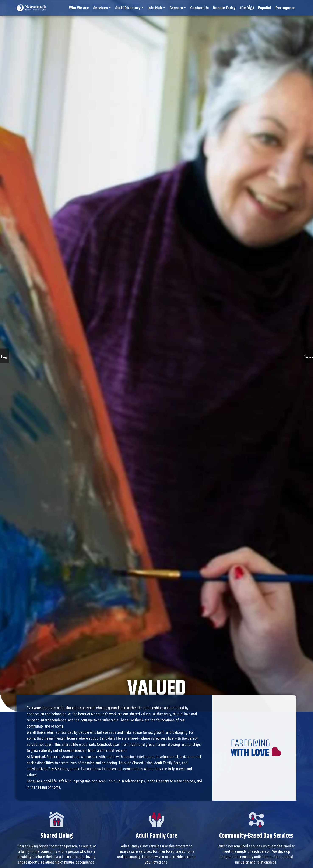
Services (113, 8)
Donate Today (230, 8)
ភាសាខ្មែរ (251, 8)
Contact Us (207, 8)
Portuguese (287, 8)
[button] (4, 356)
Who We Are (93, 8)
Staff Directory (139, 8)
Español (268, 8)
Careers (185, 8)
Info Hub (165, 8)
